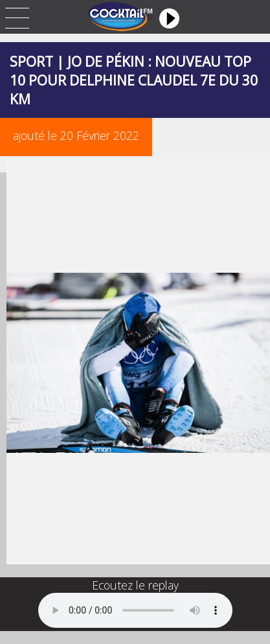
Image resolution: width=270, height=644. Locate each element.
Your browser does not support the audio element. (135, 610)
